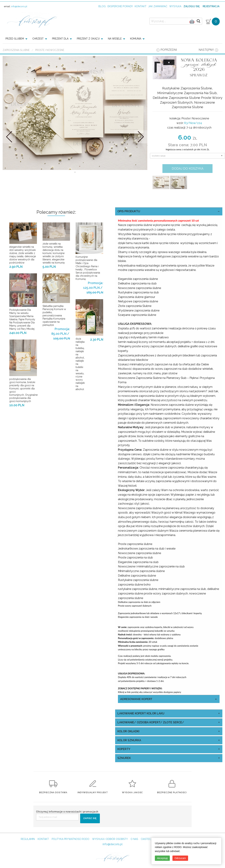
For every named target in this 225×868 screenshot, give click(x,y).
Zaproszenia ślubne (16, 50)
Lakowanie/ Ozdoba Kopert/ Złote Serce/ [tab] (151, 722)
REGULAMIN (28, 839)
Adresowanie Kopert (136, 699)
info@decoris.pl (19, 6)
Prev (9, 137)
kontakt (141, 6)
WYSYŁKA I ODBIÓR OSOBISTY (110, 839)
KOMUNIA (136, 39)
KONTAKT (43, 839)
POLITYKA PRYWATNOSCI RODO (70, 839)
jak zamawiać (158, 6)
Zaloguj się (192, 6)
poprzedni (169, 50)
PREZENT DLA (60, 39)
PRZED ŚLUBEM (15, 39)
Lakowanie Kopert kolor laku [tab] (141, 713)
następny (206, 50)
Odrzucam (180, 858)
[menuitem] (17, 39)
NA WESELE (115, 39)
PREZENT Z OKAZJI (88, 39)
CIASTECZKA (148, 839)
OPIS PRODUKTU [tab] (129, 211)
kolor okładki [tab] (128, 731)
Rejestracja (211, 6)
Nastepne (141, 137)
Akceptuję (162, 858)
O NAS (134, 839)
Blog (102, 6)
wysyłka (175, 6)
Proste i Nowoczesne (50, 50)
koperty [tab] (124, 749)
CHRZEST (38, 39)
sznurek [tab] (124, 758)
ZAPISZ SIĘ (90, 818)
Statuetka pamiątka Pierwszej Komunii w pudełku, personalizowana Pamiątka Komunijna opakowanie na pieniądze (54, 315)
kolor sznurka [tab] (129, 740)
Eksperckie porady (120, 6)
